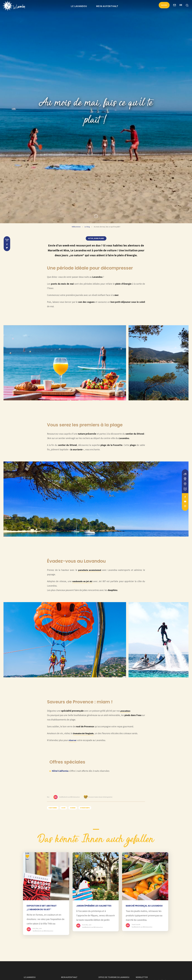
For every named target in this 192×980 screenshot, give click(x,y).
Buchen (163, 6)
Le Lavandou (79, 6)
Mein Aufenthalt (107, 6)
